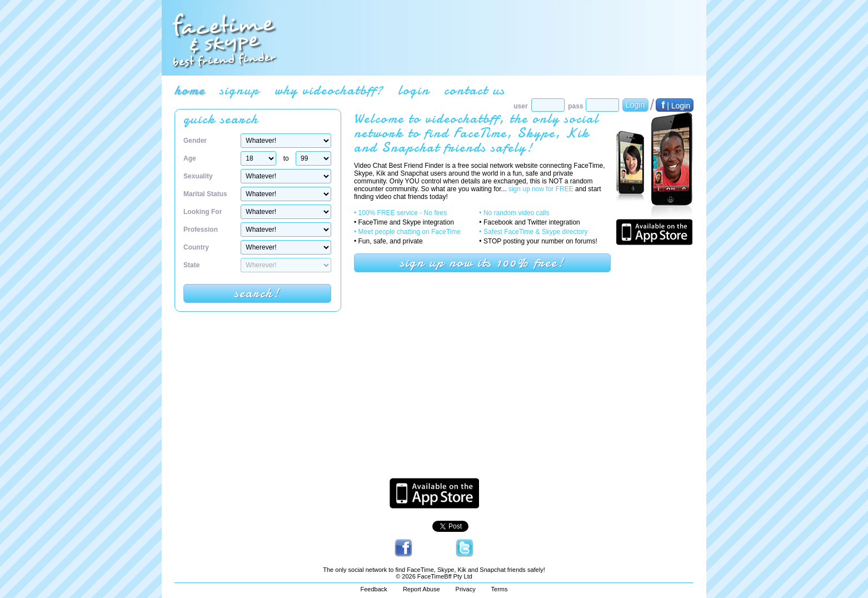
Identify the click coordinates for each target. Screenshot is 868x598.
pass (575, 106)
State (191, 265)
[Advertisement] (490, 38)
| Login (675, 105)
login (414, 90)
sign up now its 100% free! (482, 263)
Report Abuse (421, 589)
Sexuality (198, 176)
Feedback (374, 589)
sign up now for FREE (541, 189)
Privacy (466, 589)
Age (190, 158)
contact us (475, 90)
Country (196, 247)
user (520, 106)
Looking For (203, 212)
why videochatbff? (329, 90)
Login (635, 105)
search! (257, 293)
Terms (500, 589)
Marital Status (205, 194)
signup (240, 90)
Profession (201, 230)
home (190, 90)
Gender (195, 141)
